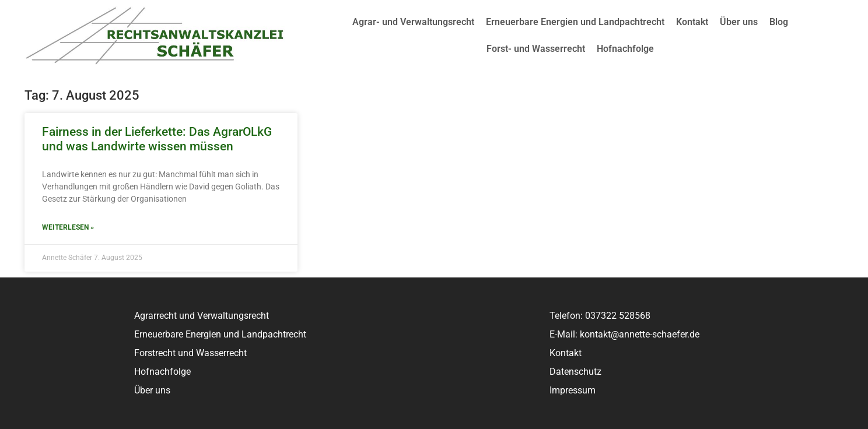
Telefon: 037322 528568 (600, 316)
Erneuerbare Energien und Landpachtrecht (575, 22)
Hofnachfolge (625, 49)
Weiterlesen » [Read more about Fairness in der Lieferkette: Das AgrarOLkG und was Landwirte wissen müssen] (68, 227)
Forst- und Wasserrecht (536, 49)
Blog (779, 22)
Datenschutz (575, 372)
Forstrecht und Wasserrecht (190, 353)
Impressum (573, 390)
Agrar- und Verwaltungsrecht (413, 22)
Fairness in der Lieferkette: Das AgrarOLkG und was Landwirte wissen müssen (157, 139)
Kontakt (692, 22)
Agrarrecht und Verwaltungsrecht (202, 316)
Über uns (739, 22)
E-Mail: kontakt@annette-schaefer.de (624, 334)
